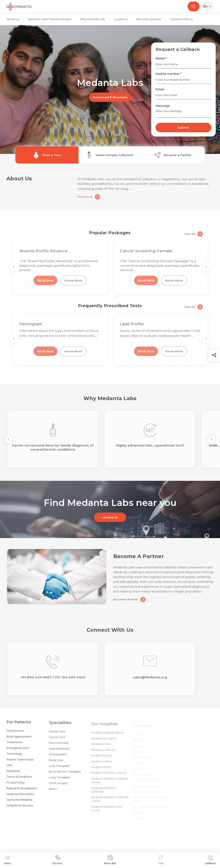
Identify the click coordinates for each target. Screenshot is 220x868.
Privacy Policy (16, 786)
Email (160, 89)
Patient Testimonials (20, 763)
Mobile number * (169, 74)
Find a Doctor (15, 734)
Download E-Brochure (110, 97)
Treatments (14, 746)
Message (163, 106)
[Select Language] (209, 6)
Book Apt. (110, 860)
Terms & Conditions (19, 780)
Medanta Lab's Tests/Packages (50, 19)
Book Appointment (19, 740)
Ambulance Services (20, 809)
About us (13, 19)
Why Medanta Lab (93, 19)
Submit (183, 127)
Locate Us (110, 517)
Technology (14, 757)
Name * (161, 58)
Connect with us (181, 19)
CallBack (210, 860)
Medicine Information (21, 797)
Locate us (121, 19)
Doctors (58, 860)
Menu (8, 860)
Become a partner (149, 19)
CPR (9, 769)
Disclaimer (13, 774)
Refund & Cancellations (22, 791)
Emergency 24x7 (18, 751)
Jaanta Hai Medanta (19, 803)
